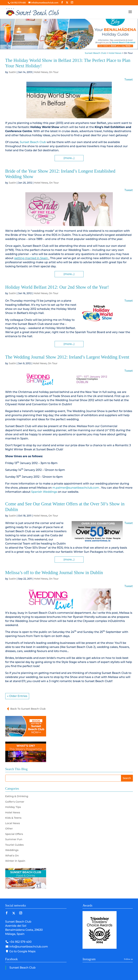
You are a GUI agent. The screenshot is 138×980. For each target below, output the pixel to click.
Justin (12, 72)
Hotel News (41, 72)
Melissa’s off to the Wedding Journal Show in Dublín (54, 573)
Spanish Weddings (44, 492)
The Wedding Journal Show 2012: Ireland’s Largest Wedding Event (67, 357)
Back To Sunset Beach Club (28, 709)
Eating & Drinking (17, 796)
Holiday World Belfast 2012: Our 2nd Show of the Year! (57, 287)
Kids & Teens (13, 818)
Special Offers (14, 834)
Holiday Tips (13, 807)
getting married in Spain (31, 258)
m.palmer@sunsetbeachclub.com (76, 488)
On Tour (54, 72)
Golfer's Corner (15, 802)
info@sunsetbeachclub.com (27, 947)
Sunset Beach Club (33, 142)
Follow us (128, 959)
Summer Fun (14, 839)
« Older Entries (17, 696)
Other (9, 828)
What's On (12, 855)
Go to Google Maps (20, 951)
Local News (13, 823)
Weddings (12, 850)
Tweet (129, 80)
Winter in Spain (15, 861)
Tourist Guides (15, 845)
